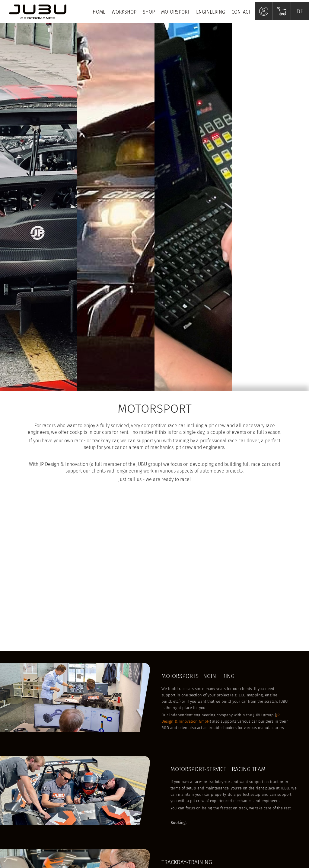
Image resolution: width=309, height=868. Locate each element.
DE (300, 11)
